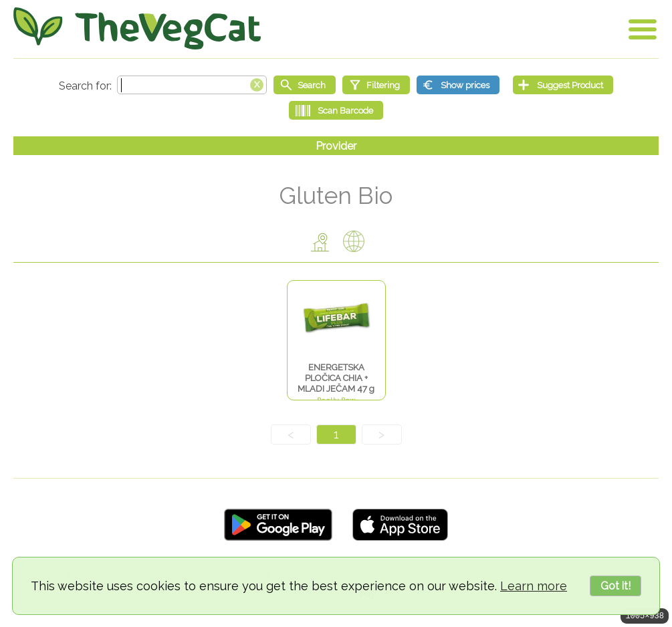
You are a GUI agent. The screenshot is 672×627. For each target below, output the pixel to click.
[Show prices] (458, 85)
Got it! (615, 586)
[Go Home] (137, 28)
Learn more (534, 586)
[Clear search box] (257, 84)
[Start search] (305, 85)
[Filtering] (376, 85)
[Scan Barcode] (336, 110)
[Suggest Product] (563, 85)
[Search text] (192, 85)
